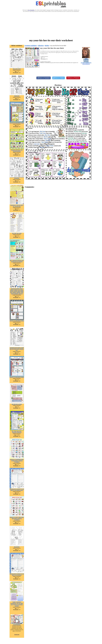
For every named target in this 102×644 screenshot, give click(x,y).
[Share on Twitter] (58, 78)
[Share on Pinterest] (73, 78)
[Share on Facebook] (44, 78)
